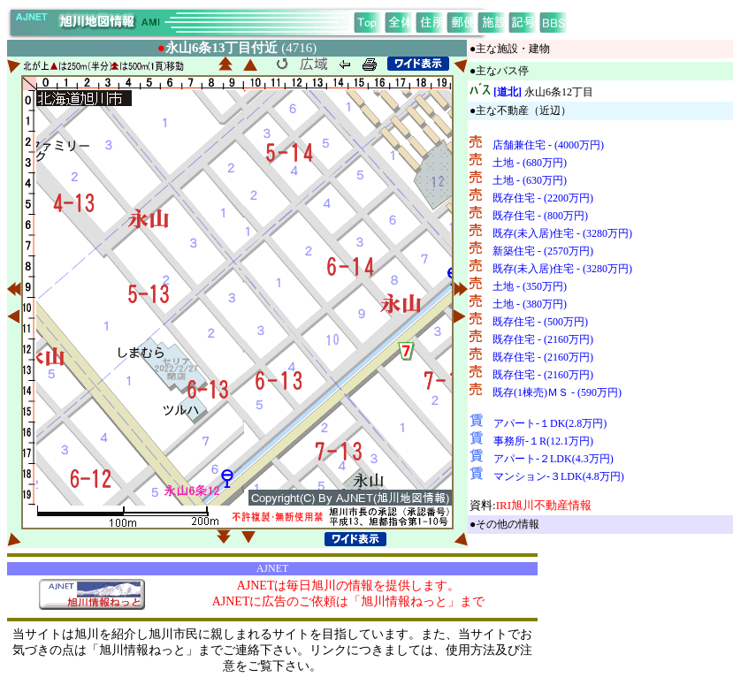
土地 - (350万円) (530, 286)
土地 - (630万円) (530, 180)
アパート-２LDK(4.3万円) (554, 459)
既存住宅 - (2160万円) (543, 339)
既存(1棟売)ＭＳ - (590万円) (557, 392)
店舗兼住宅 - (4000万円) (548, 145)
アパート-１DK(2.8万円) (550, 423)
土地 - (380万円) (530, 304)
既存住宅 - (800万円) (540, 216)
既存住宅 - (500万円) (540, 322)
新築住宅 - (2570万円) (543, 251)
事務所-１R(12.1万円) (543, 441)
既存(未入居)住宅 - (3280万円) (562, 233)
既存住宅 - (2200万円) (543, 198)
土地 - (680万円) (530, 163)
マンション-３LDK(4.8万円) (559, 476)
